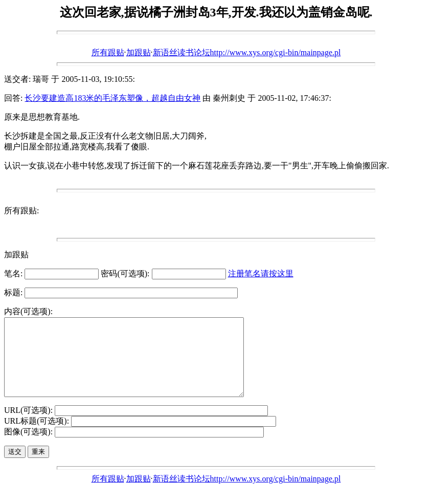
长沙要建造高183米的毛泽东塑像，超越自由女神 (112, 98)
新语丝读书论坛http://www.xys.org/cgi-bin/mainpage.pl (247, 52)
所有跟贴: (21, 211)
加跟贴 (139, 52)
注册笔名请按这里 (261, 273)
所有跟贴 (108, 52)
